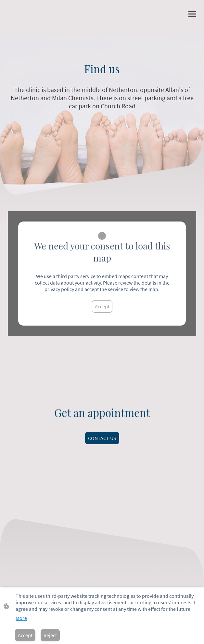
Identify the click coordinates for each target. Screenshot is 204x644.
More (21, 618)
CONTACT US (102, 438)
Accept (102, 306)
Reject (50, 635)
